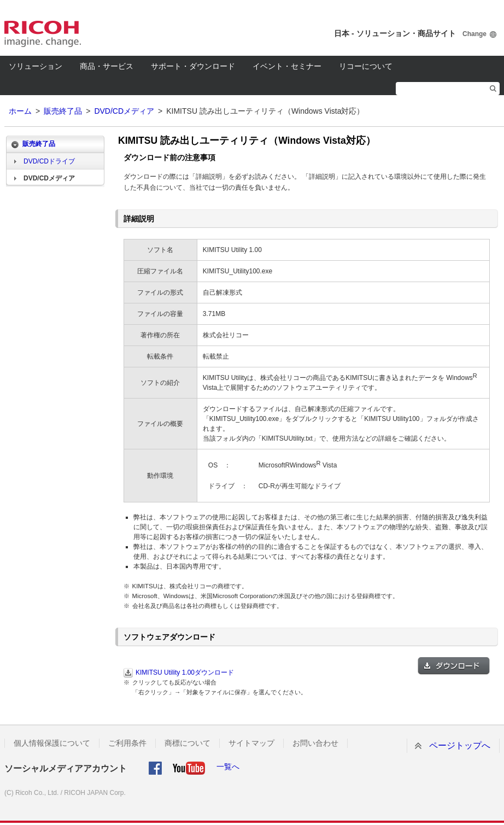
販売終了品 (63, 111)
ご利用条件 (127, 743)
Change (474, 34)
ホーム (20, 111)
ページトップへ (460, 745)
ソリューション (36, 66)
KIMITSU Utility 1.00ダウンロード (185, 672)
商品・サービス (107, 66)
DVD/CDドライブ (49, 161)
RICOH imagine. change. (43, 34)
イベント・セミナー (287, 66)
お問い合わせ (315, 743)
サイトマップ (251, 743)
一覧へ (228, 767)
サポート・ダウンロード (193, 66)
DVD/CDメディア (124, 111)
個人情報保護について (52, 743)
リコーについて (366, 66)
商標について (187, 743)
